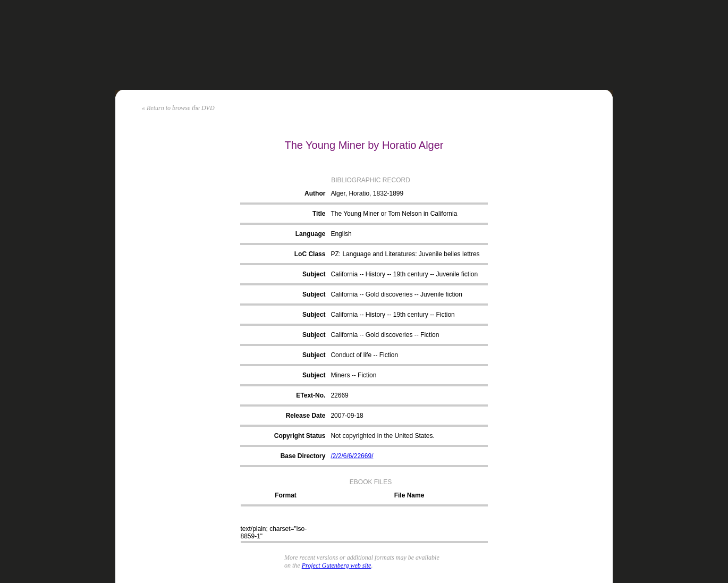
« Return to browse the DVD (178, 108)
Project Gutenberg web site (337, 565)
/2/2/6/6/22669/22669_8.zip (408, 529)
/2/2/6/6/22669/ (352, 456)
